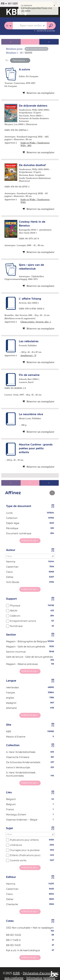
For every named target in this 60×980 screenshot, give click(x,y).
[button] (30, 513)
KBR (16, 973)
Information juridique (41, 978)
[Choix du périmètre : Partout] (9, 26)
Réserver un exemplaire (39, 93)
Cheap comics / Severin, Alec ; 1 (36, 322)
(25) (30, 589)
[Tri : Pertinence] (20, 60)
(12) (30, 541)
